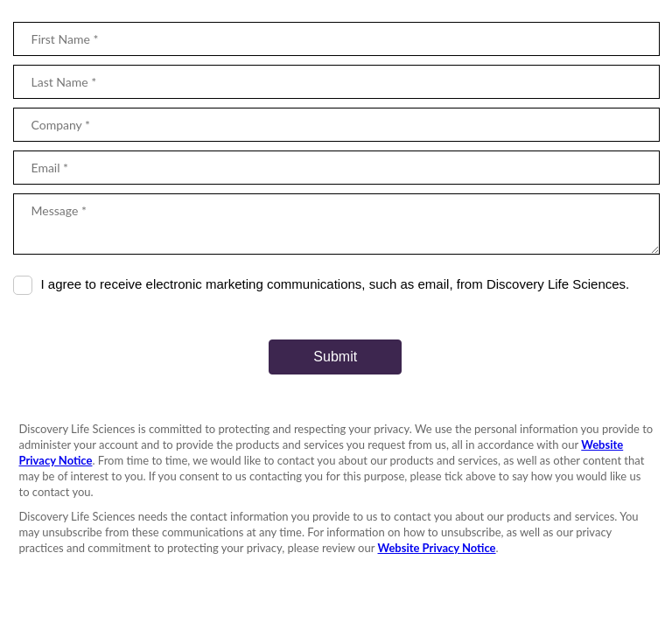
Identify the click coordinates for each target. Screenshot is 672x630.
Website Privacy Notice (437, 548)
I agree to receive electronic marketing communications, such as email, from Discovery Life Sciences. (336, 284)
